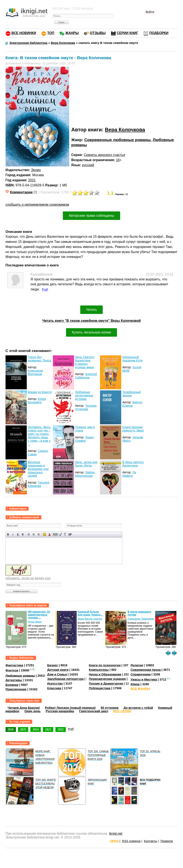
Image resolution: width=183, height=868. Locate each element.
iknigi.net (116, 834)
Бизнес (53, 665)
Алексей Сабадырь (86, 376)
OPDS (114, 841)
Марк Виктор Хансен (90, 619)
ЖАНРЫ (72, 33)
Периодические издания (107, 679)
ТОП (51, 33)
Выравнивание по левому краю (29, 534)
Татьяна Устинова (86, 407)
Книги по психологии (105, 665)
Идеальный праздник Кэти (132, 359)
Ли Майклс (129, 474)
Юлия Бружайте (37, 401)
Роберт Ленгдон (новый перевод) (70, 708)
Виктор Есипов (132, 404)
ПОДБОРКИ (159, 33)
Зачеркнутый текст (23, 534)
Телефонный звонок (131, 394)
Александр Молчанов (35, 372)
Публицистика (100, 688)
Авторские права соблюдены (91, 216)
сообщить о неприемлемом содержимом (37, 205)
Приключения (16, 689)
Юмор (135, 684)
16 (118, 160)
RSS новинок (131, 841)
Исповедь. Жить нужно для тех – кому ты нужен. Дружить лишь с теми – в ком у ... (39, 436)
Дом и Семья (57, 674)
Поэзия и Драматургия (106, 684)
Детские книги (58, 670)
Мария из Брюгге (40, 392)
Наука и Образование (105, 674)
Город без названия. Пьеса (40, 359)
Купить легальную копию (91, 332)
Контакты (151, 841)
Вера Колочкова (125, 130)
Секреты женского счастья (104, 155)
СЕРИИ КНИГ (127, 33)
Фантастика (14, 665)
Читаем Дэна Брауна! (24, 708)
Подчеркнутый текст (18, 534)
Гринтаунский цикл (94, 711)
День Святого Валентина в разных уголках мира (85, 362)
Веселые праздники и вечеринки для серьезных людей (38, 469)
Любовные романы (20, 675)
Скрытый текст (55, 534)
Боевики (12, 685)
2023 (48, 729)
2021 (32, 180)
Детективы (14, 680)
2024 (36, 729)
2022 (61, 729)
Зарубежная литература (65, 679)
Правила (167, 841)
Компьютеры (99, 670)
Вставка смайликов (44, 534)
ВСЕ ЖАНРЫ (140, 689)
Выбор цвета (49, 534)
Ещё (45, 289)
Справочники (141, 674)
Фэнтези (12, 670)
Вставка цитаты (60, 534)
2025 (23, 729)
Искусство (55, 684)
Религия (137, 665)
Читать (92, 310)
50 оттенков (110, 708)
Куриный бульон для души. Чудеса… (90, 613)
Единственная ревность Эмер (133, 429)
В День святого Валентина (133, 464)
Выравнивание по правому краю (39, 534)
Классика (54, 688)
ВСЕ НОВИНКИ (24, 33)
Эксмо (36, 170)
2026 (11, 729)
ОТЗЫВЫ (98, 33)
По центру (34, 534)
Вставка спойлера (70, 534)
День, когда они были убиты (86, 464)
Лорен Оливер (85, 439)
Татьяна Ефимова (39, 484)
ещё (71, 729)
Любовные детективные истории (84, 395)
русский (88, 165)
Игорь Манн (35, 622)
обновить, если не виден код (28, 578)
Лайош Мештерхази (85, 474)
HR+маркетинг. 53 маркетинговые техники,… (39, 615)
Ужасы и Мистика (144, 679)
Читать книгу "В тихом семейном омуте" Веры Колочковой (91, 321)
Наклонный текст (13, 534)
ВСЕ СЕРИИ (122, 711)
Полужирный (8, 534)
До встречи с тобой (138, 708)
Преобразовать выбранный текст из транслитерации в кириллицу (65, 534)
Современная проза (146, 670)
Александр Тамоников (141, 619)
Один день (32, 711)
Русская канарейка (60, 711)
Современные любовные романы (117, 140)
